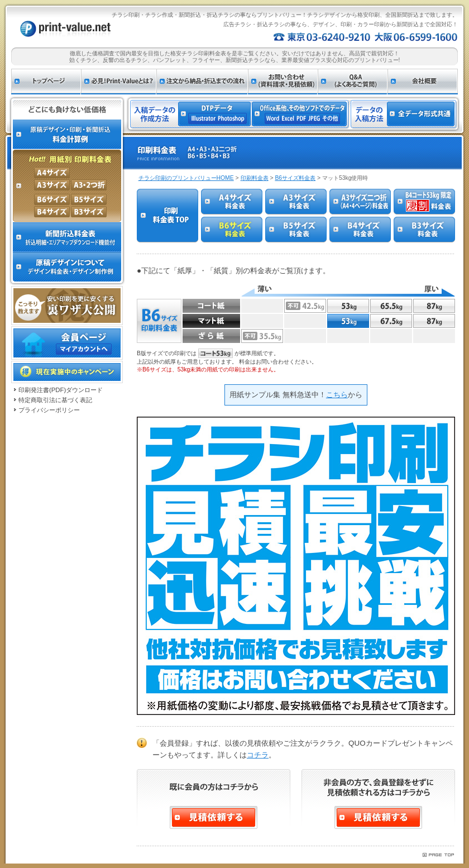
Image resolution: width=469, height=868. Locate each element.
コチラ (258, 755)
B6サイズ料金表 (295, 178)
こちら (337, 395)
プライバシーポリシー (49, 410)
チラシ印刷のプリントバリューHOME (186, 178)
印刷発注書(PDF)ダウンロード (61, 390)
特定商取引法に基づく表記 (55, 400)
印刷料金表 (255, 178)
